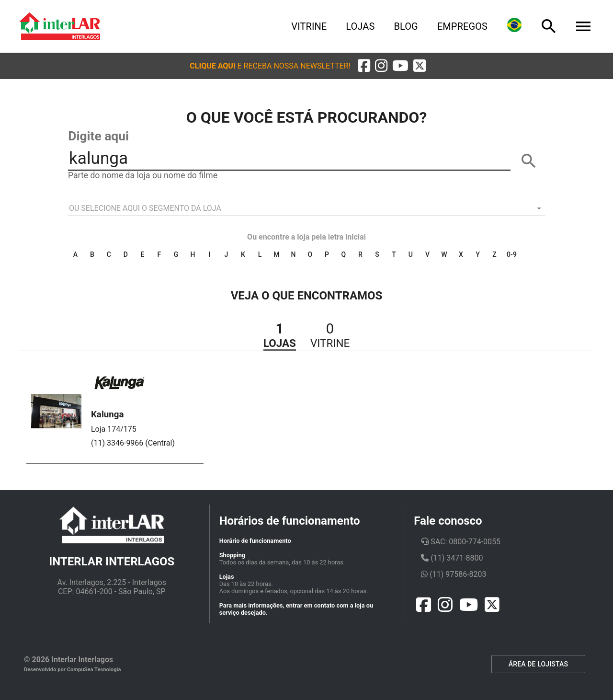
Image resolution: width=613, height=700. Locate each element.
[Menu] (583, 26)
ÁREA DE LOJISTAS (538, 664)
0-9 (512, 254)
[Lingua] (514, 26)
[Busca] (549, 26)
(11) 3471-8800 (452, 558)
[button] (270, 66)
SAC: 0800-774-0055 (461, 542)
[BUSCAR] (529, 161)
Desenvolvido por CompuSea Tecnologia (73, 670)
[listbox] (306, 208)
